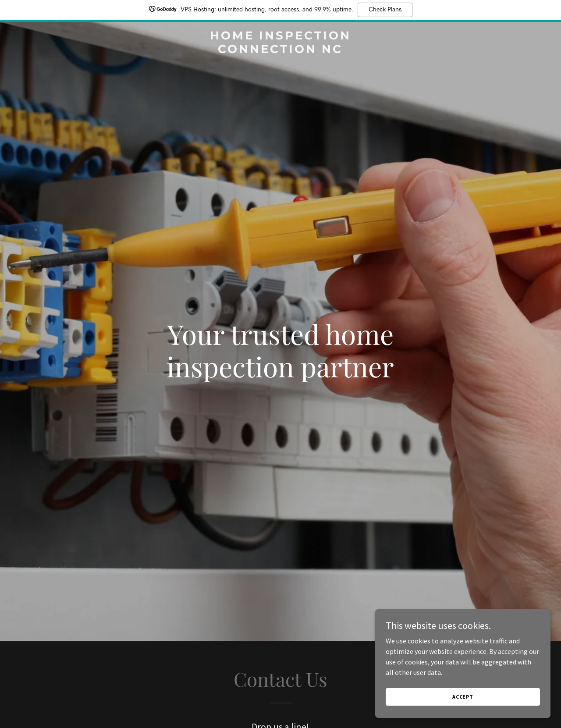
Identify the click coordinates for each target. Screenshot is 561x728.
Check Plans (385, 10)
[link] (281, 50)
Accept (463, 697)
